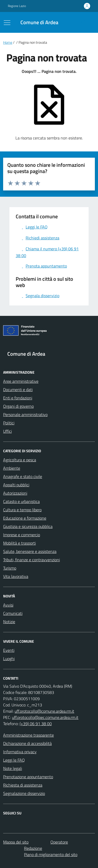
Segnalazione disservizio (24, 793)
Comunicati (13, 613)
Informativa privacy (20, 752)
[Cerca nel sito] (84, 22)
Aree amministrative (21, 381)
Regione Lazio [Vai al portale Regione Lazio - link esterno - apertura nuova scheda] (17, 6)
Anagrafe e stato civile (23, 476)
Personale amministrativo (25, 414)
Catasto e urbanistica (21, 501)
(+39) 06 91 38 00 (36, 724)
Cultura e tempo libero (22, 510)
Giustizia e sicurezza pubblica (28, 526)
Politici (9, 423)
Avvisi (8, 605)
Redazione (33, 848)
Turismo (10, 568)
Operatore (59, 842)
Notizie (9, 622)
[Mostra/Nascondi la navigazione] (7, 23)
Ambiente (12, 468)
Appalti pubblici (16, 485)
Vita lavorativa (16, 576)
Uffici (7, 431)
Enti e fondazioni (18, 398)
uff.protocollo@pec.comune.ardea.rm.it (45, 717)
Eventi (9, 650)
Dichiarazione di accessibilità (27, 743)
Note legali (13, 768)
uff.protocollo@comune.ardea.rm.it (44, 711)
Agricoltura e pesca (20, 460)
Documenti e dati (18, 390)
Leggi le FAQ (14, 760)
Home (8, 43)
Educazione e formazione (25, 518)
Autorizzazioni (15, 493)
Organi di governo (18, 406)
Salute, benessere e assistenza (30, 551)
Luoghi (9, 659)
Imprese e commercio (22, 535)
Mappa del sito (16, 842)
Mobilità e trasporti (19, 543)
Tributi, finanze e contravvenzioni (31, 560)
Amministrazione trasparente (28, 735)
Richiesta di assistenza (23, 785)
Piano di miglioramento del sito (51, 854)
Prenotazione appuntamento (28, 777)
